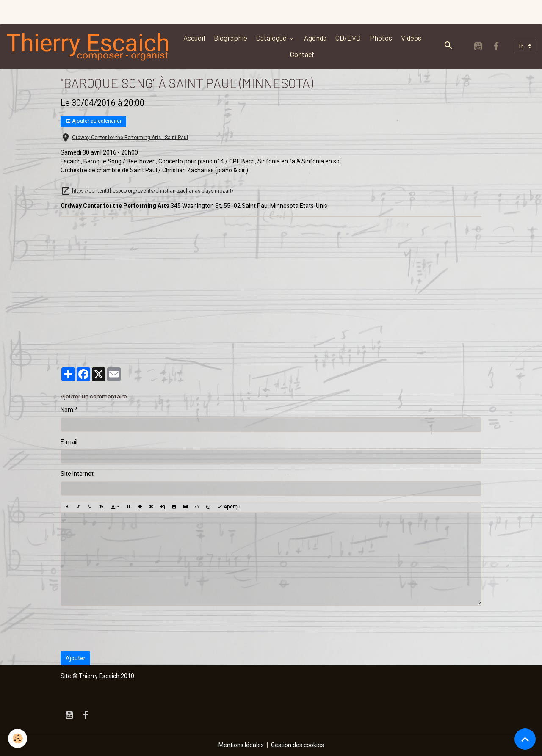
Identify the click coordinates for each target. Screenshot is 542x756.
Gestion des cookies (297, 745)
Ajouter (76, 658)
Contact (302, 54)
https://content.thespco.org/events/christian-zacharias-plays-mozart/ (153, 190)
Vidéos (411, 38)
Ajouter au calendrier (94, 121)
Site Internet (77, 474)
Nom (67, 410)
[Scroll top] (525, 739)
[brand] (88, 46)
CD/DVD (348, 38)
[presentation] (125, 629)
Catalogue (272, 38)
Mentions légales (241, 745)
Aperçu (229, 507)
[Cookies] (18, 738)
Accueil (194, 38)
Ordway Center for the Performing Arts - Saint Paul (130, 137)
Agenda (315, 38)
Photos (381, 38)
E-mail (69, 442)
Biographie (231, 38)
